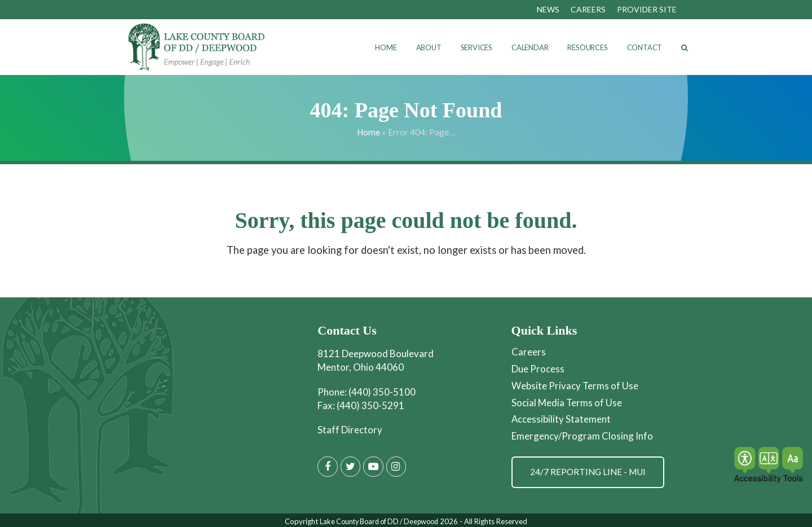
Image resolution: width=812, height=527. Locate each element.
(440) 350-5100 (382, 392)
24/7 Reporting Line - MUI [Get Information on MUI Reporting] (589, 469)
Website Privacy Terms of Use (575, 385)
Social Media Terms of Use (567, 401)
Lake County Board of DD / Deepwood (379, 519)
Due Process (538, 368)
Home (369, 132)
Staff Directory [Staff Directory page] (350, 430)
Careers (529, 352)
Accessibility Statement (561, 417)
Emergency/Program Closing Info (582, 434)
